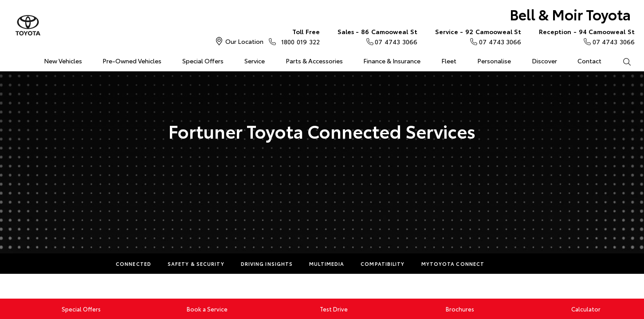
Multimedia (327, 264)
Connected (134, 264)
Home (13, 59)
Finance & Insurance (392, 61)
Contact (589, 61)
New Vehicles (63, 61)
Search (621, 61)
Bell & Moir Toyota (570, 14)
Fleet (449, 61)
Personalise (494, 61)
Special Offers (203, 61)
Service (255, 61)
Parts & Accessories (314, 61)
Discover (544, 61)
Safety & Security (196, 264)
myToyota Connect (453, 264)
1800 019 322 (298, 36)
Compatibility (383, 264)
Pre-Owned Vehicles (132, 61)
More (509, 264)
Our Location (244, 41)
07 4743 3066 (377, 36)
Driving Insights (267, 264)
